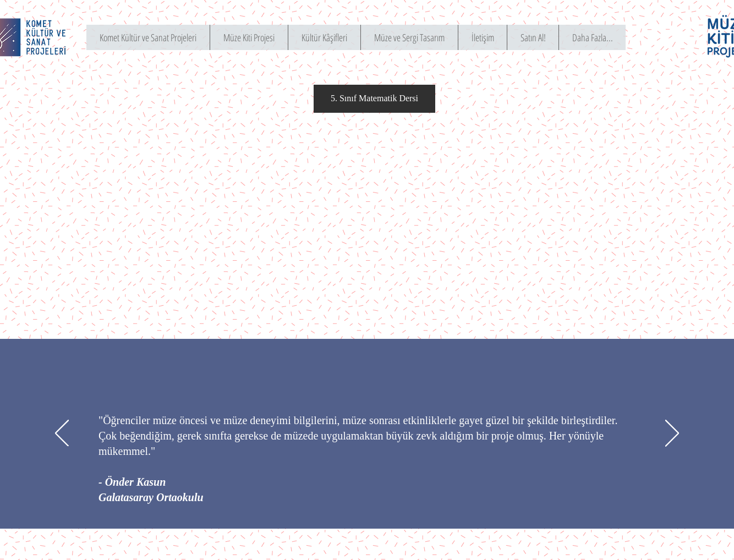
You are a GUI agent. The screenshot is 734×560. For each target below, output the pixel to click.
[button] (374, 99)
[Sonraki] (672, 434)
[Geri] (62, 434)
